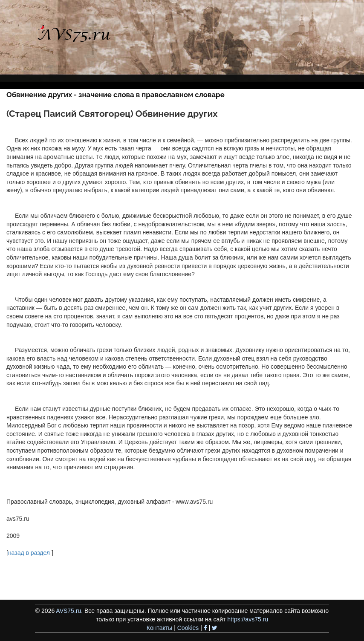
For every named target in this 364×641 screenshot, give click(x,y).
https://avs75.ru (248, 619)
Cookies (188, 628)
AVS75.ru (68, 611)
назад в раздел (29, 553)
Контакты (159, 628)
